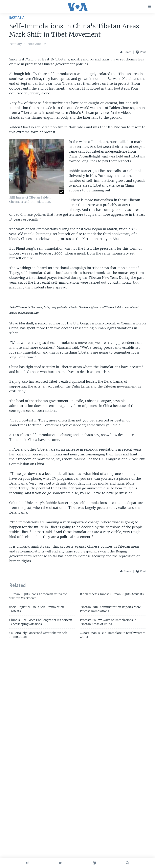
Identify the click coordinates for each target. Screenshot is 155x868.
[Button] (125, 52)
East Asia (17, 18)
